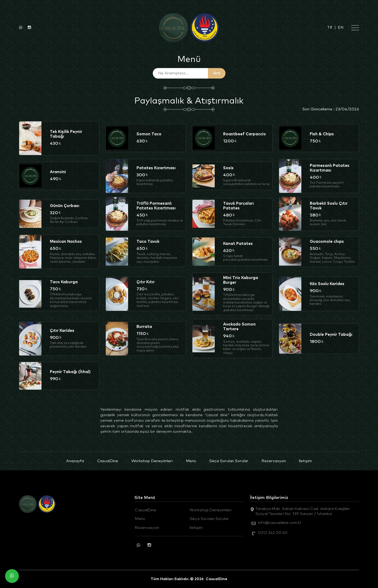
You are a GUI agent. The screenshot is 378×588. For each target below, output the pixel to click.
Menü (191, 461)
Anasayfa (75, 461)
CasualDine (108, 461)
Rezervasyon (274, 461)
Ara (217, 73)
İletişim (305, 461)
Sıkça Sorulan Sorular (229, 461)
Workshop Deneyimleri (152, 461)
